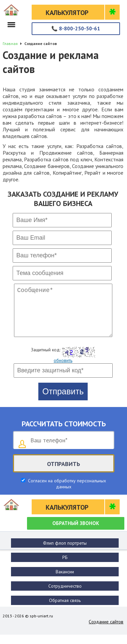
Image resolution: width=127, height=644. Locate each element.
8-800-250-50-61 (76, 28)
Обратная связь (65, 610)
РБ (65, 567)
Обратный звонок (76, 532)
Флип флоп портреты (65, 552)
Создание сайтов (106, 631)
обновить (63, 370)
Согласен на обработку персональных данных (66, 493)
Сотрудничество (65, 595)
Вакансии (65, 581)
